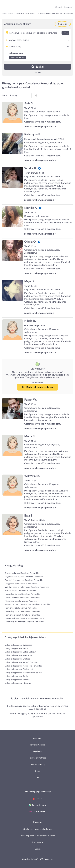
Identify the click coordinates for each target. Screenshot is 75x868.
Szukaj (38, 67)
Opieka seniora (38, 812)
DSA (37, 778)
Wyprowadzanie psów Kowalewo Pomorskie (24, 577)
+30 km (65, 33)
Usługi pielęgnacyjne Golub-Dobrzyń (20, 652)
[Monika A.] (49, 208)
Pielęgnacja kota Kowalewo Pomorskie (21, 601)
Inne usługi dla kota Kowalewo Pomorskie (23, 611)
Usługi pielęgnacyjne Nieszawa (18, 683)
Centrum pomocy (37, 765)
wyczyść (38, 73)
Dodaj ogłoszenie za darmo (37, 387)
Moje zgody (38, 738)
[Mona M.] (49, 437)
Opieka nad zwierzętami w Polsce (37, 829)
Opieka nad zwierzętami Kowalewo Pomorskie (25, 618)
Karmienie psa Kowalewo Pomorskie (20, 591)
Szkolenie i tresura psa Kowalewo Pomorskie (24, 580)
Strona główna (8, 14)
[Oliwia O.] (49, 242)
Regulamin (37, 752)
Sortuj (5, 95)
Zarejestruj (68, 7)
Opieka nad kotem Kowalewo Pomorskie (22, 598)
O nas (37, 771)
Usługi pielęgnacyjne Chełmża (18, 659)
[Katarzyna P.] (49, 135)
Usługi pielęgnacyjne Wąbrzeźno (19, 655)
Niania (38, 799)
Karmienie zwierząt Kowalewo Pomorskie (22, 615)
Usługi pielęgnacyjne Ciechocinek (19, 669)
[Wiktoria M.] (49, 477)
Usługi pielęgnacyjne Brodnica (18, 680)
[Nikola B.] (49, 321)
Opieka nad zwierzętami (25, 14)
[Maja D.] (49, 282)
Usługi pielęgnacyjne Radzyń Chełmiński (22, 662)
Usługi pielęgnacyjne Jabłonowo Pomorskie (23, 666)
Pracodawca (38, 842)
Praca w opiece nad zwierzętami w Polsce (37, 836)
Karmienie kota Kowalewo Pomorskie (21, 608)
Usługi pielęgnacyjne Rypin (16, 676)
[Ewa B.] (49, 516)
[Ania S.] (49, 104)
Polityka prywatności (38, 758)
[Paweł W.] (49, 400)
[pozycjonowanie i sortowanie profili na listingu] (36, 95)
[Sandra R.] (49, 169)
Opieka (38, 849)
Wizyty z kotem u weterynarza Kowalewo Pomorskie (27, 604)
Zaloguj (58, 7)
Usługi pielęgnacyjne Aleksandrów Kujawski (23, 673)
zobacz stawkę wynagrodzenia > (40, 127)
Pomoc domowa (38, 805)
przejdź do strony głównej (11, 5)
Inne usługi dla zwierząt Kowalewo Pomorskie (24, 622)
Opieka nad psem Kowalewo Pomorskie (22, 573)
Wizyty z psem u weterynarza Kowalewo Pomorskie (27, 587)
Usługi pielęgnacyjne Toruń (16, 649)
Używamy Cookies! (37, 745)
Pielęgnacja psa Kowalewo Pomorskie (21, 584)
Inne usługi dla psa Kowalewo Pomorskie (22, 594)
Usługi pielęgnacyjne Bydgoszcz (18, 645)
